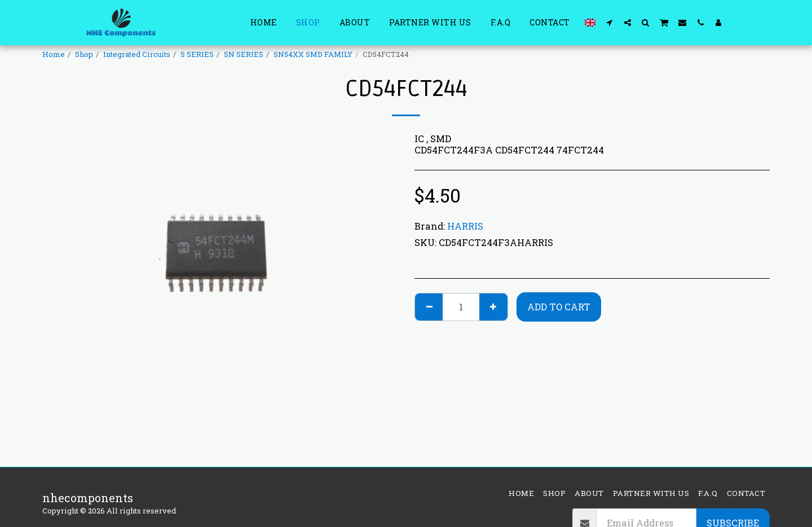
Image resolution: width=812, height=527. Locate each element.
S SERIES (197, 54)
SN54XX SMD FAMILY (313, 54)
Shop (84, 54)
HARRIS (465, 226)
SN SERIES (244, 54)
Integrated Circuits (137, 54)
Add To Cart (559, 307)
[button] (610, 22)
